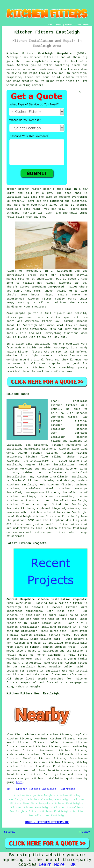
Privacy (84, 832)
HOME (50, 25)
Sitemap (10, 832)
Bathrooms (68, 789)
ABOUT (59, 25)
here (19, 782)
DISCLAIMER (83, 25)
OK (73, 865)
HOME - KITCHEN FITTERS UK (47, 822)
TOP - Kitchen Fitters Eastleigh (31, 789)
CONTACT (69, 25)
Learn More (51, 865)
